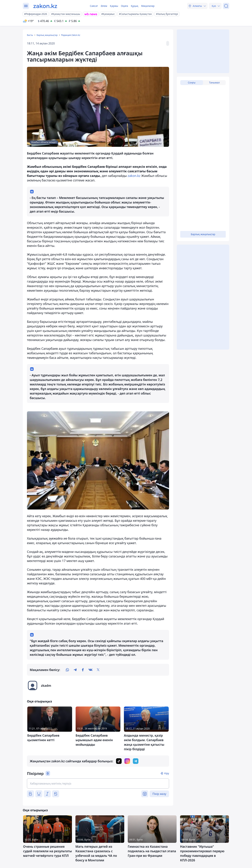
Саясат (94, 6)
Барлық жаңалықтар (47, 35)
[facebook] (83, 670)
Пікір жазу (159, 794)
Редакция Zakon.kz (71, 35)
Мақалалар (148, 6)
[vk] (90, 670)
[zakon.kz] (45, 6)
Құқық (135, 6)
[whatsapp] (67, 670)
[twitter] (98, 670)
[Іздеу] (226, 6)
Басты (30, 35)
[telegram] (75, 670)
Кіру (167, 773)
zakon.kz (134, 176)
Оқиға (125, 6)
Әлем (104, 6)
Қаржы (114, 6)
